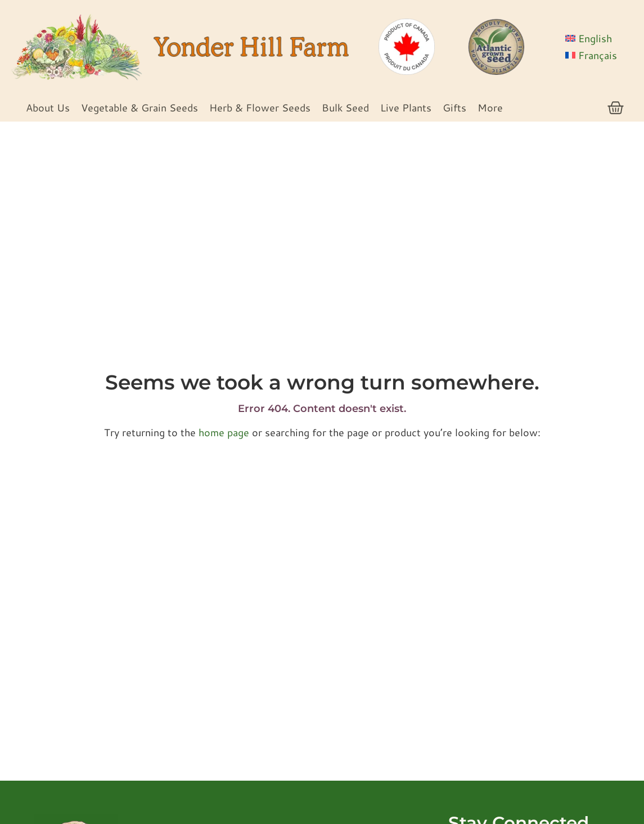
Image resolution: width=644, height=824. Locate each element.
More (490, 108)
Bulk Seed (345, 108)
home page (224, 432)
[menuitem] (599, 38)
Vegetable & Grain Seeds (139, 108)
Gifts (454, 108)
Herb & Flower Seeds (260, 108)
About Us (48, 108)
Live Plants (406, 108)
